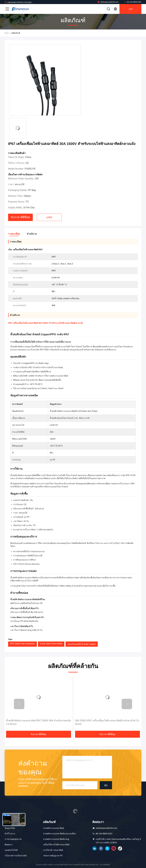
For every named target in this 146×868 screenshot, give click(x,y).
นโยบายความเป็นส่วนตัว (16, 856)
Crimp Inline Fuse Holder (51, 644)
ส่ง (106, 785)
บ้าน (7, 33)
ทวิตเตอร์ (107, 848)
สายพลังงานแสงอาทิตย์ (53, 828)
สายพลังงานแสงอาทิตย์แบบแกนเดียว (60, 834)
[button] (19, 704)
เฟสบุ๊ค (101, 848)
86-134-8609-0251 (133, 2)
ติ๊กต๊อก (120, 848)
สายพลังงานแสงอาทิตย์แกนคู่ (56, 839)
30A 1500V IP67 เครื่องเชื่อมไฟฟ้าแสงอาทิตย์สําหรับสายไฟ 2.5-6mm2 (107, 722)
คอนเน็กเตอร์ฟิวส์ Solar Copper (82, 644)
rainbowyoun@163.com (108, 2)
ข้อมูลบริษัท (10, 828)
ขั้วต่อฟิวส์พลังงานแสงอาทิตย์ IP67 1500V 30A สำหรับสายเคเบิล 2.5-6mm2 (38, 722)
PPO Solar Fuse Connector (22, 644)
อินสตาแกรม (114, 848)
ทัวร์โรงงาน (10, 834)
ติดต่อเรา (9, 845)
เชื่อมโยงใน (95, 848)
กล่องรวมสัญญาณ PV (53, 856)
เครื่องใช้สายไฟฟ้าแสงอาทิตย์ (56, 845)
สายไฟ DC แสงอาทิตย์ (53, 850)
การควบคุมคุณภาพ (13, 839)
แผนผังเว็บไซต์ (11, 850)
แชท (130, 9)
